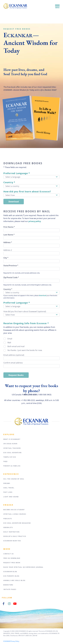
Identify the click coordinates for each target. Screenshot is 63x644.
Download (14, 202)
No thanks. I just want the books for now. (25, 350)
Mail (9, 343)
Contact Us (9, 554)
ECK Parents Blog (11, 576)
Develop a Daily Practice (15, 536)
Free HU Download (12, 558)
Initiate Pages (10, 589)
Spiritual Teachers (12, 448)
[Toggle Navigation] (57, 6)
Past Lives (8, 492)
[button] (31, 177)
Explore (9, 434)
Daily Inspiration (11, 532)
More (7, 549)
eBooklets (8, 527)
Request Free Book (12, 563)
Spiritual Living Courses (15, 514)
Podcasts (8, 519)
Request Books (16, 375)
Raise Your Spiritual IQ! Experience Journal (23, 567)
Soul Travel (9, 488)
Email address (14, 355)
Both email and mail (16, 346)
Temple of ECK (10, 457)
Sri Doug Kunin (10, 444)
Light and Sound (11, 497)
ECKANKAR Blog (10, 572)
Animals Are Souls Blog (14, 580)
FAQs (5, 461)
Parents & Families (12, 466)
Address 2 (8, 250)
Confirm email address (13, 363)
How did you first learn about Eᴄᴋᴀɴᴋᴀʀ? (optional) (25, 311)
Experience (11, 474)
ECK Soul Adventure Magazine (17, 523)
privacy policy (35, 221)
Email (10, 339)
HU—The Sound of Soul (14, 479)
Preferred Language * (17, 173)
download (43, 295)
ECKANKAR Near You (12, 541)
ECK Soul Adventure (13, 453)
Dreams (7, 483)
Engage (8, 505)
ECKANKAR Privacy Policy (11, 641)
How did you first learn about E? (27, 192)
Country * (9, 182)
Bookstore (8, 585)
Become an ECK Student (14, 510)
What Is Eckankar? (12, 439)
